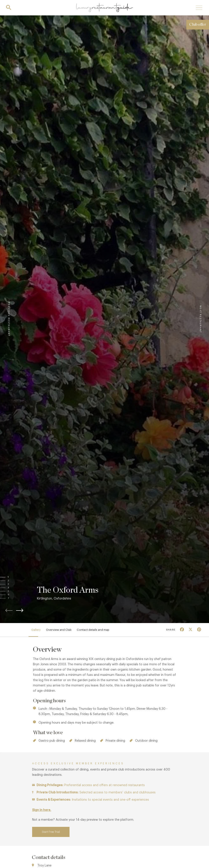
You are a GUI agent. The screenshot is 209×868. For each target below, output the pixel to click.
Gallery (36, 630)
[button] (13, 577)
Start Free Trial (51, 832)
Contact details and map (93, 630)
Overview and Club (59, 630)
